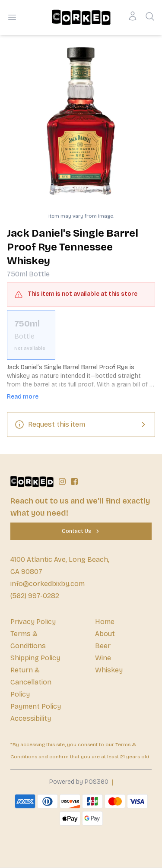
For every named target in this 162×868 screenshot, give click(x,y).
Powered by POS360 (79, 782)
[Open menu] (12, 17)
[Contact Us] (81, 531)
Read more (23, 397)
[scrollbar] (81, 335)
